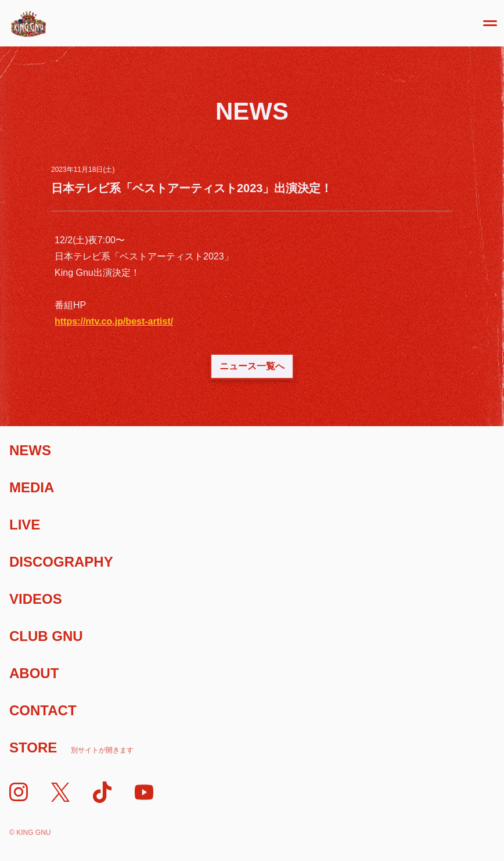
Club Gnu (46, 636)
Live (25, 525)
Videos (36, 599)
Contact (43, 710)
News (30, 450)
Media (32, 487)
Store (71, 747)
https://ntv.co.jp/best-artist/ (114, 321)
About (34, 673)
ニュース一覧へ (252, 366)
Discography (61, 562)
